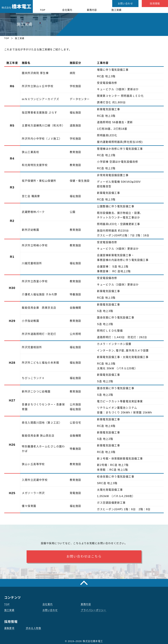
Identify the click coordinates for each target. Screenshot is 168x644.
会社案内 (67, 10)
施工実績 (116, 10)
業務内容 (92, 10)
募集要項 (9, 628)
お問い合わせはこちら (84, 556)
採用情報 (155, 4)
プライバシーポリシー (93, 610)
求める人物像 (33, 628)
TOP (43, 10)
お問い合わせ (125, 4)
